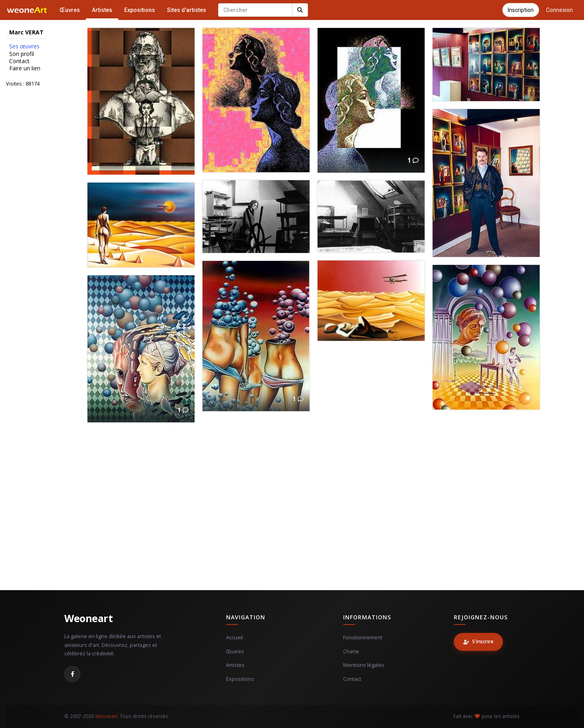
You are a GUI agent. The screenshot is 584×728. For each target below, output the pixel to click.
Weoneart (88, 618)
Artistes (102, 10)
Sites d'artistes (187, 10)
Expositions (140, 10)
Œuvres (70, 10)
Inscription (521, 10)
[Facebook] (72, 674)
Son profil (22, 54)
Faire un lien (25, 68)
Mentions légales (364, 665)
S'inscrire (478, 641)
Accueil (234, 637)
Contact (19, 61)
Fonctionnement (363, 637)
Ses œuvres (24, 46)
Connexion (559, 10)
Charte (351, 651)
